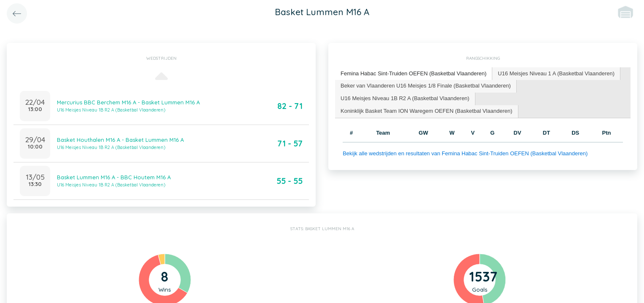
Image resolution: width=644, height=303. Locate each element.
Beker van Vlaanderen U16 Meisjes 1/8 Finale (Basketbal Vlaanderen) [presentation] (426, 86)
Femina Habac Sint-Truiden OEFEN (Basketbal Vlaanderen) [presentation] (413, 73)
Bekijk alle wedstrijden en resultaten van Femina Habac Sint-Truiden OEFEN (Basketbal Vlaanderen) (465, 153)
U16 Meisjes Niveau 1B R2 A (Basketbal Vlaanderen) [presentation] (405, 98)
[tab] (414, 74)
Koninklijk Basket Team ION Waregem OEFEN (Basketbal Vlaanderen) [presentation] (427, 111)
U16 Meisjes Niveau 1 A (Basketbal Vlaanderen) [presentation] (556, 73)
